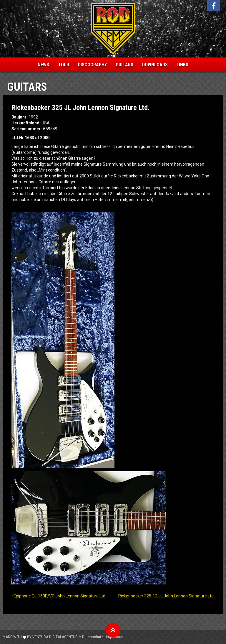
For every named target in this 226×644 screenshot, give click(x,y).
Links (182, 65)
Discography (92, 65)
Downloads (155, 65)
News (43, 65)
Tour (64, 65)
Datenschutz (93, 637)
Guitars (124, 65)
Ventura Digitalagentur (55, 637)
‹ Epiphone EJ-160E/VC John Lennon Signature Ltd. (59, 596)
